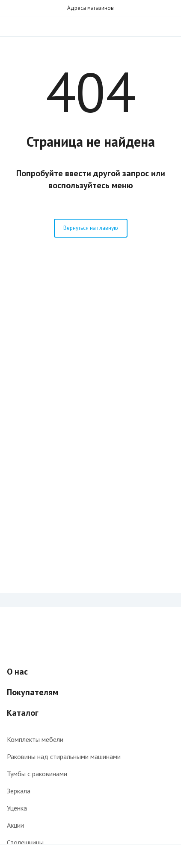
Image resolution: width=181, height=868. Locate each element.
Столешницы (25, 842)
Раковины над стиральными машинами (64, 756)
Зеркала (19, 791)
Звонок (169, 26)
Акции (15, 825)
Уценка (17, 808)
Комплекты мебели (35, 739)
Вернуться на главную (91, 228)
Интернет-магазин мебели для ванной (91, 26)
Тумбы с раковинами (37, 774)
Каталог (23, 713)
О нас (17, 672)
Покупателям (33, 692)
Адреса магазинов (90, 8)
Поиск (152, 26)
